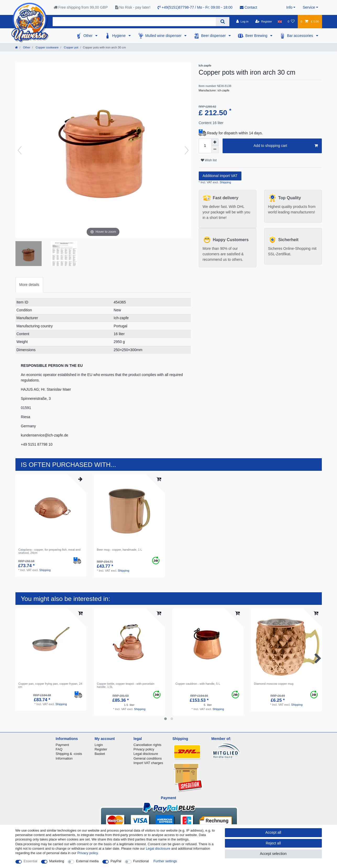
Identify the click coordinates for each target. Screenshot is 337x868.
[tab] (29, 285)
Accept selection (273, 854)
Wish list (209, 160)
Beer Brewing (257, 36)
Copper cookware (47, 47)
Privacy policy (144, 749)
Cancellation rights (147, 745)
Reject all (273, 843)
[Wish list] (291, 21)
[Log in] (242, 21)
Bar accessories (300, 36)
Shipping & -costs (69, 754)
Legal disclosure (146, 754)
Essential (31, 861)
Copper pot (71, 47)
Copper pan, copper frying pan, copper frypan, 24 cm (50, 685)
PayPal (116, 861)
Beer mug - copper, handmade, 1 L (120, 550)
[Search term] (134, 22)
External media (87, 861)
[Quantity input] (205, 146)
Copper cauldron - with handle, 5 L (198, 684)
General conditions (148, 758)
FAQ (59, 749)
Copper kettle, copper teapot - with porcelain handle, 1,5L (126, 685)
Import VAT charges (148, 763)
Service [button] (309, 7)
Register (101, 749)
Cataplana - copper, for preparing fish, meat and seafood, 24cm (49, 551)
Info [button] (289, 7)
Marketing (57, 861)
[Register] (264, 21)
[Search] (222, 22)
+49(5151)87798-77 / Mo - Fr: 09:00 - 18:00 (195, 7)
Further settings (165, 861)
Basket (100, 754)
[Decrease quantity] (215, 150)
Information (64, 758)
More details (29, 285)
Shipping (225, 182)
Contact (248, 7)
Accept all (273, 832)
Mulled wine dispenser (164, 36)
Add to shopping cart (286, 146)
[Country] (280, 21)
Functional (141, 861)
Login (99, 745)
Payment (62, 745)
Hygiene (119, 36)
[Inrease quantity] (215, 142)
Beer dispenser (214, 36)
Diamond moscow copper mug (274, 684)
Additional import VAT (220, 176)
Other (88, 36)
